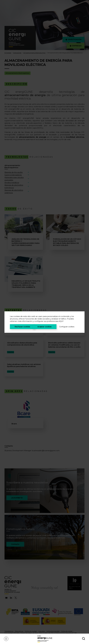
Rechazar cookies (22, 327)
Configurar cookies (67, 327)
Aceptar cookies (44, 327)
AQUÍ (61, 321)
